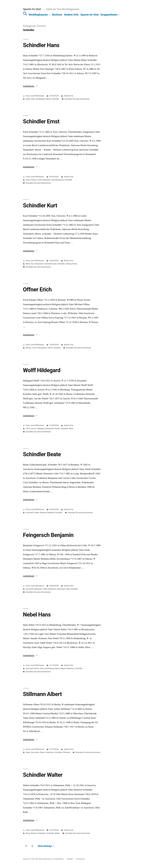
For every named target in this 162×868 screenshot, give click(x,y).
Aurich (34, 429)
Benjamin (38, 589)
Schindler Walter (43, 775)
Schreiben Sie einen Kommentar (77, 99)
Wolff (71, 429)
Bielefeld (51, 513)
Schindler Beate (42, 454)
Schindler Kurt (40, 205)
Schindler (55, 99)
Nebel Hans (37, 615)
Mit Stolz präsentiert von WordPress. (50, 859)
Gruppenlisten (109, 15)
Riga (68, 589)
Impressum (80, 859)
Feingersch (52, 589)
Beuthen (43, 513)
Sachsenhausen (58, 180)
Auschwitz (30, 513)
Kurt (33, 264)
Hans (33, 99)
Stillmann (66, 752)
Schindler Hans (41, 45)
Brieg (28, 833)
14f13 (28, 429)
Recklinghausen (38, 15)
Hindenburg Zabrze (43, 99)
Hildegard (41, 429)
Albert (28, 752)
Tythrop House (71, 264)
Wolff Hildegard (42, 370)
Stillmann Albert (42, 694)
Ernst (39, 180)
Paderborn (70, 668)
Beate (37, 513)
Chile (28, 180)
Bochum (57, 15)
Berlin (28, 264)
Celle (45, 589)
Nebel (63, 668)
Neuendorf (47, 180)
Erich (34, 348)
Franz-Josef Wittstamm (35, 96)
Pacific (57, 429)
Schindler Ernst (41, 121)
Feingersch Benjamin (48, 535)
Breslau (29, 348)
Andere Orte (71, 15)
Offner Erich (37, 289)
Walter (57, 833)
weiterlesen (29, 86)
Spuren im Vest (32, 9)
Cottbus (33, 180)
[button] (25, 15)
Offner (50, 348)
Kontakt (70, 859)
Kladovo (34, 833)
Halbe (28, 99)
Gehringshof (42, 348)
